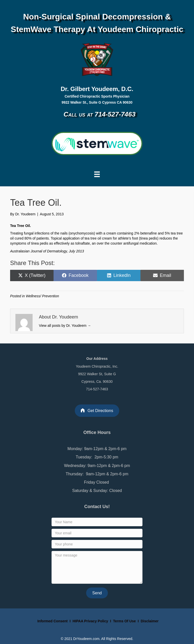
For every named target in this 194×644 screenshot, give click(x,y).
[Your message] (97, 567)
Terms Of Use (125, 621)
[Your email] (97, 533)
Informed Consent (52, 621)
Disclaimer (150, 621)
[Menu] (97, 174)
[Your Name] (97, 522)
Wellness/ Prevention (42, 296)
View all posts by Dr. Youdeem (65, 326)
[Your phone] (97, 544)
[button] (97, 593)
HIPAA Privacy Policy (90, 621)
